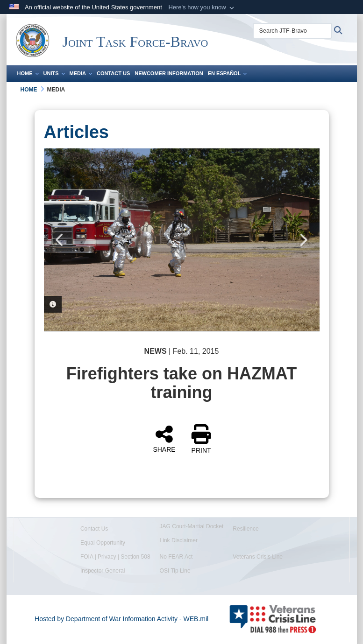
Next (303, 240)
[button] (202, 7)
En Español (228, 73)
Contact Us (113, 73)
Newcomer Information (169, 73)
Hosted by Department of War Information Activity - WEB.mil (121, 619)
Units (54, 73)
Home (28, 73)
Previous (60, 240)
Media (81, 73)
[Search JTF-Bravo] (292, 31)
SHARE (164, 439)
